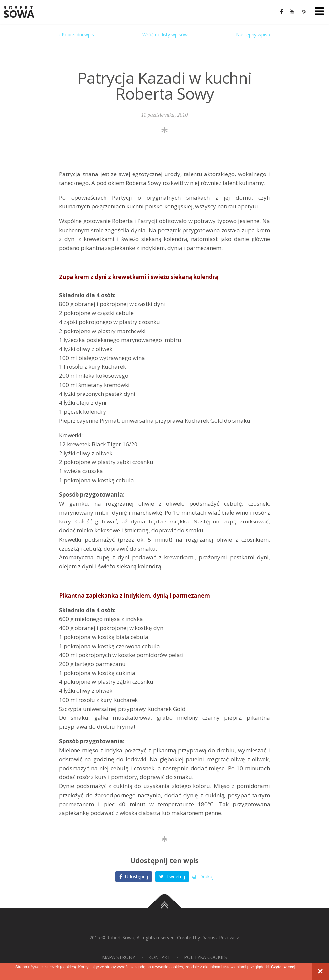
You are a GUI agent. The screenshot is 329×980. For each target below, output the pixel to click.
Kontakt (159, 957)
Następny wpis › (253, 34)
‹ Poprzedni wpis (76, 34)
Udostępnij (134, 877)
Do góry (164, 908)
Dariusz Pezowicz (220, 938)
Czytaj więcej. (284, 967)
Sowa (23, 12)
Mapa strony (118, 957)
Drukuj (203, 877)
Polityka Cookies (206, 957)
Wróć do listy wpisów (165, 34)
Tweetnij (172, 877)
